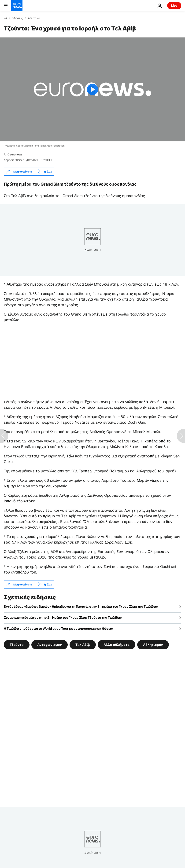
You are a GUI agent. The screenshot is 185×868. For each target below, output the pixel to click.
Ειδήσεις (17, 18)
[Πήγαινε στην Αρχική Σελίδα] (17, 6)
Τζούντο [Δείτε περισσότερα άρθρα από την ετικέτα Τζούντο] (17, 645)
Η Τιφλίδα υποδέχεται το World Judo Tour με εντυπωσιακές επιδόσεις (58, 628)
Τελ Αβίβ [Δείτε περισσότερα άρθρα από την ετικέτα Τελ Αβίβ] (83, 645)
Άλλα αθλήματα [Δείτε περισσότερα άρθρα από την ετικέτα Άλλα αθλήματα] (117, 645)
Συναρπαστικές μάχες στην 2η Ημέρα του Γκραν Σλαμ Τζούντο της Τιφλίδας (63, 617)
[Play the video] (92, 89)
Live (174, 6)
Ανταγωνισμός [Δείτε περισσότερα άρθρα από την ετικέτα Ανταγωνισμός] (50, 645)
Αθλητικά (34, 18)
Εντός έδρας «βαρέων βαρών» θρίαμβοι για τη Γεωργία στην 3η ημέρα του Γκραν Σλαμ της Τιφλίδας (81, 606)
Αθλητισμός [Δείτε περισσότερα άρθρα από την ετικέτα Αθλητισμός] (153, 645)
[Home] (5, 18)
